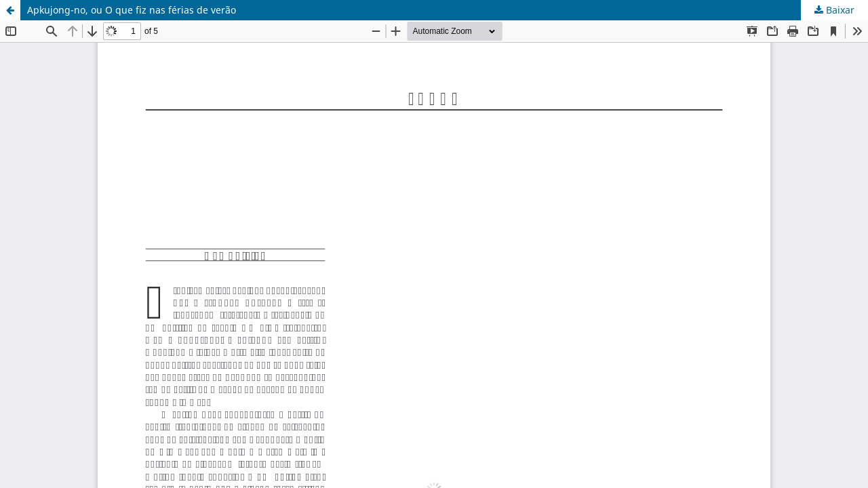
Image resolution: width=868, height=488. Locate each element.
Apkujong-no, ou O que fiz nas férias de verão (132, 10)
